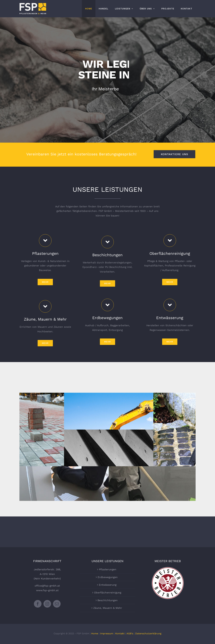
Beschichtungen (108, 600)
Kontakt (120, 633)
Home (95, 633)
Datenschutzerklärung (148, 633)
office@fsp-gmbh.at (47, 586)
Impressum (107, 633)
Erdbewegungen (108, 577)
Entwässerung (108, 585)
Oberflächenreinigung (108, 593)
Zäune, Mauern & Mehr (108, 608)
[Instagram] (47, 604)
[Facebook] (38, 604)
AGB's (130, 633)
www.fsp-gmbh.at (47, 590)
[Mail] (57, 604)
